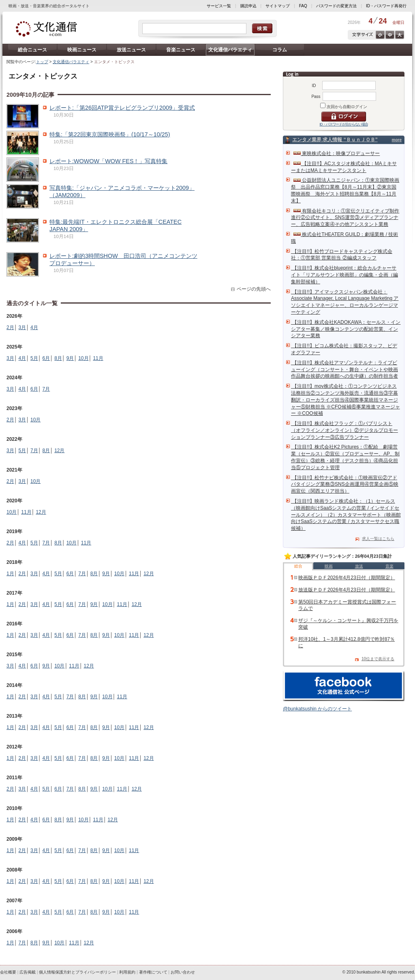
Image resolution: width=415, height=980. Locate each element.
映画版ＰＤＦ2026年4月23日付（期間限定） (347, 578)
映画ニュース (82, 50)
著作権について (153, 972)
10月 (83, 358)
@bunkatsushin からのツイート (317, 709)
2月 (10, 327)
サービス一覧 (219, 6)
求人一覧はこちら (378, 539)
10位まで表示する (378, 659)
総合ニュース (32, 50)
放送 (359, 566)
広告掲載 (28, 972)
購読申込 (248, 6)
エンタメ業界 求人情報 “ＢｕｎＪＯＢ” (335, 140)
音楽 (389, 566)
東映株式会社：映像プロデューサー (337, 153)
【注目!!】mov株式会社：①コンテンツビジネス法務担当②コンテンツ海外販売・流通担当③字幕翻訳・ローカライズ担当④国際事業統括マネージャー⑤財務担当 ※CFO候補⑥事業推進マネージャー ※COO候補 (345, 400)
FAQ (303, 6)
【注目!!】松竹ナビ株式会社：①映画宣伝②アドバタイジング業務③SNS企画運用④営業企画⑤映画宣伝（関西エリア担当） (345, 485)
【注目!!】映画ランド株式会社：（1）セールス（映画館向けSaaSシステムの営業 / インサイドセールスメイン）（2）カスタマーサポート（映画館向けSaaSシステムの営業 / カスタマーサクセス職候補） (346, 515)
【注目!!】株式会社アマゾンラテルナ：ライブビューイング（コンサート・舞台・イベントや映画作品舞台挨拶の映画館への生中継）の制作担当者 (344, 370)
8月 (58, 358)
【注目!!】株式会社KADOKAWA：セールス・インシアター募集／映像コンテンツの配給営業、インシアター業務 (346, 329)
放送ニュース (131, 50)
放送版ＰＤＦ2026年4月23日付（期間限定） (347, 590)
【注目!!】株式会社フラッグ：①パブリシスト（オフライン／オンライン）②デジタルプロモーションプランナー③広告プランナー (344, 430)
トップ (42, 62)
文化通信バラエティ (230, 50)
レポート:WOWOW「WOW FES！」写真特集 (108, 161)
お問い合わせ (183, 972)
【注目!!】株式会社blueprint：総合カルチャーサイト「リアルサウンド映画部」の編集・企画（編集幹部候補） (344, 275)
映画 (329, 566)
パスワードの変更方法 (336, 6)
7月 (46, 389)
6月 (46, 358)
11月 (98, 358)
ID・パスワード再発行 (386, 6)
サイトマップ (278, 6)
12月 (59, 451)
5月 (34, 358)
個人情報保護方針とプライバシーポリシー (77, 972)
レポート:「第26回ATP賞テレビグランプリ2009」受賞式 (122, 108)
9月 (70, 358)
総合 (298, 566)
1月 (10, 574)
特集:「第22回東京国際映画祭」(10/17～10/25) (110, 134)
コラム (280, 50)
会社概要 (8, 972)
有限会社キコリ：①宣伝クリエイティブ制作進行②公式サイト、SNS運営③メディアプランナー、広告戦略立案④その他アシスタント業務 (345, 218)
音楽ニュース (181, 50)
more (397, 140)
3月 (22, 327)
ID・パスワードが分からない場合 (344, 124)
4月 (34, 327)
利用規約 (127, 972)
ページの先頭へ (254, 289)
